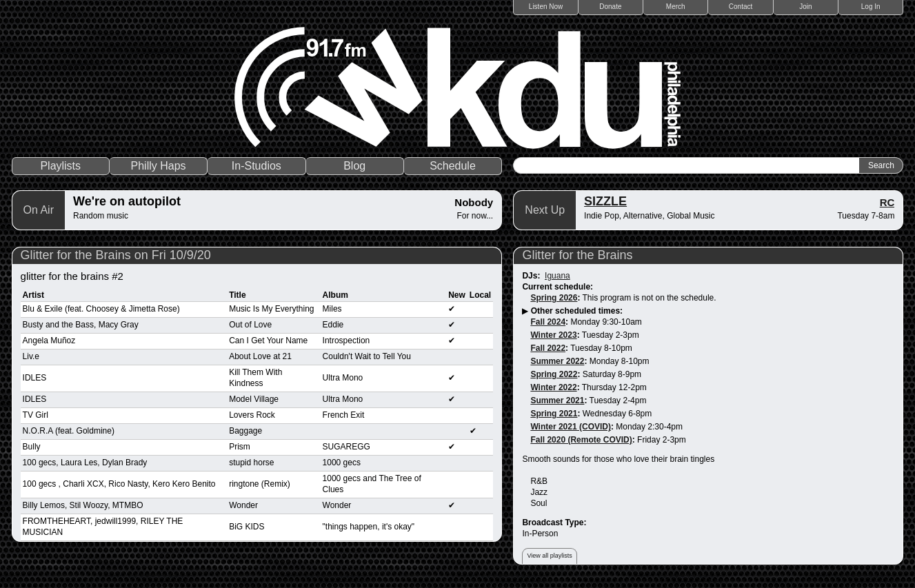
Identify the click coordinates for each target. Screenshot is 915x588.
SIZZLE (605, 201)
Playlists (60, 166)
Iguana (557, 276)
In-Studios (257, 166)
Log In (871, 7)
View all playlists (549, 556)
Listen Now (546, 7)
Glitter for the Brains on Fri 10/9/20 (116, 255)
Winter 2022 (553, 387)
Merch (676, 7)
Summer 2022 (557, 361)
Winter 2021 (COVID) (571, 427)
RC (887, 202)
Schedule (453, 166)
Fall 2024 (548, 322)
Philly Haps (159, 166)
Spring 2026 (554, 298)
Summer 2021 (557, 401)
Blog (354, 166)
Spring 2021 (554, 414)
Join (805, 7)
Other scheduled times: (577, 311)
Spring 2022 (554, 374)
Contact (741, 7)
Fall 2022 (548, 348)
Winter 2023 (553, 335)
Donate (610, 7)
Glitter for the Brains (577, 255)
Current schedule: (557, 287)
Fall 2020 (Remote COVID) (581, 440)
